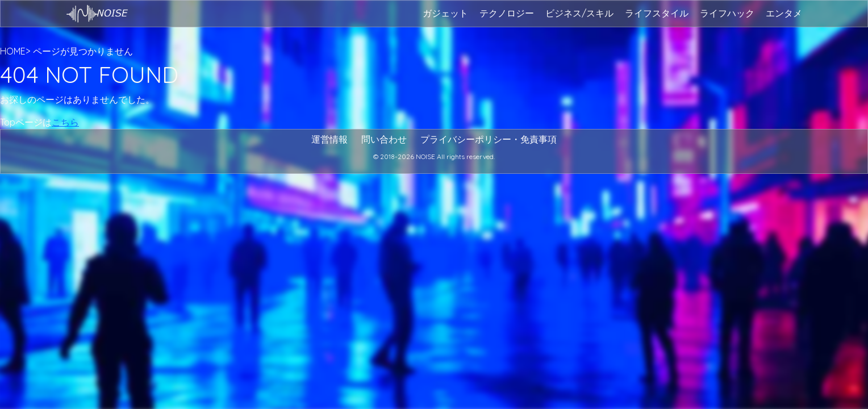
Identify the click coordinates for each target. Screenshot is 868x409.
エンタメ (784, 13)
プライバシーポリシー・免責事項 (489, 139)
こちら (65, 122)
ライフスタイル (657, 13)
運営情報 (329, 139)
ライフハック (727, 13)
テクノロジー (507, 13)
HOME (13, 51)
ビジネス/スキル (579, 13)
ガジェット (445, 13)
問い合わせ (384, 139)
